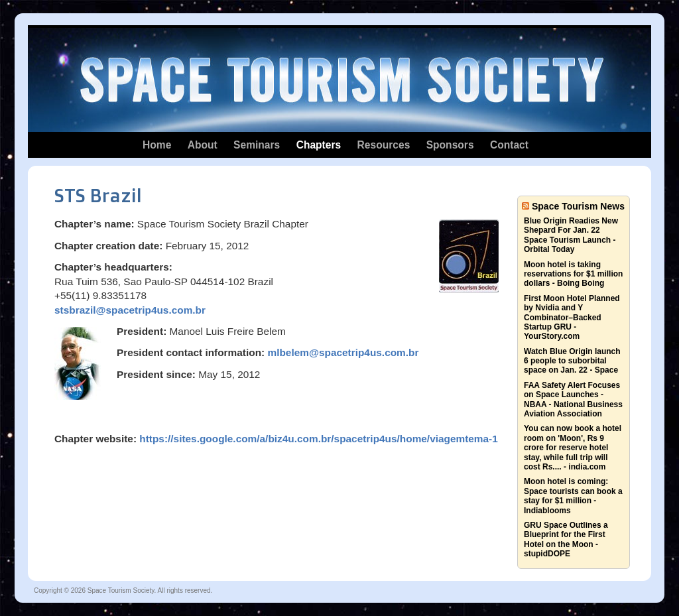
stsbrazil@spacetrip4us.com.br (130, 310)
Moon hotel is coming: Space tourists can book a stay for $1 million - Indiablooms (573, 496)
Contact (509, 145)
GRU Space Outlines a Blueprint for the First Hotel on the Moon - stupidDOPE (566, 539)
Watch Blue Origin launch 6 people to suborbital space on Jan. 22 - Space (572, 361)
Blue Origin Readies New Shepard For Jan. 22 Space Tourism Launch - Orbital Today (571, 235)
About (203, 145)
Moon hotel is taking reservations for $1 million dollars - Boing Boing (573, 274)
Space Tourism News (578, 206)
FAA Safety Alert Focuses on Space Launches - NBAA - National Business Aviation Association (573, 400)
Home (157, 145)
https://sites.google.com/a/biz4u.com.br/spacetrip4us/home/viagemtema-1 (319, 439)
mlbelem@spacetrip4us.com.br (343, 352)
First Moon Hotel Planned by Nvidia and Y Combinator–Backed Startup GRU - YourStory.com (572, 318)
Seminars (257, 145)
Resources (384, 145)
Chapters (319, 145)
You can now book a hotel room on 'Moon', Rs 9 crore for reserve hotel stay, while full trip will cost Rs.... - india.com (573, 448)
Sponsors (450, 145)
